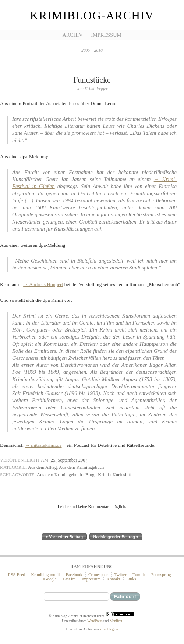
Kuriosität (122, 475)
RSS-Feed (16, 575)
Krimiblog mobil (46, 575)
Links (131, 579)
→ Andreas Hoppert (43, 284)
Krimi (103, 475)
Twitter (121, 575)
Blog (90, 475)
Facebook (74, 575)
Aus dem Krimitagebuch (82, 467)
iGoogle (50, 579)
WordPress (95, 621)
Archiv (73, 35)
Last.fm (69, 579)
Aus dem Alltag (42, 467)
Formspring (161, 575)
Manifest (116, 621)
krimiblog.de (109, 629)
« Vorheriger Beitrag (65, 537)
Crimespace (98, 575)
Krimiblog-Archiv (92, 16)
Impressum (106, 35)
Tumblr (139, 575)
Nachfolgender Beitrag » (116, 537)
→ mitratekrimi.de (43, 445)
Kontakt (114, 579)
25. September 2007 (69, 460)
